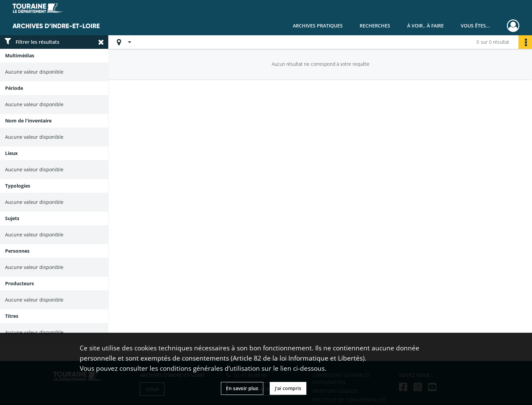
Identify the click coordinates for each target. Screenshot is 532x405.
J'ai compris (288, 388)
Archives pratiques (318, 26)
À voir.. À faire (425, 26)
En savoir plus (242, 388)
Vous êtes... (475, 26)
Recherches (375, 26)
